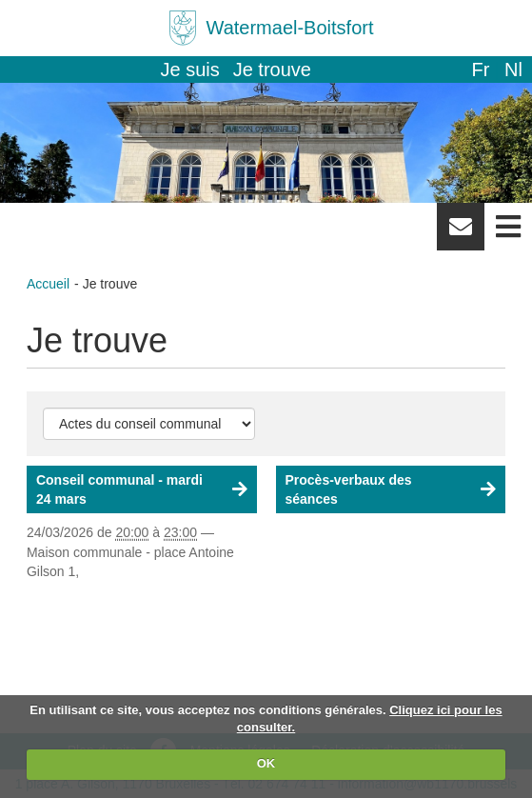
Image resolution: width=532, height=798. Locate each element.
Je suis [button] (190, 70)
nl (513, 70)
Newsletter (461, 233)
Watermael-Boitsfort (290, 28)
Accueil (48, 284)
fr (480, 70)
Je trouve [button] (272, 70)
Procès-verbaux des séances (349, 489)
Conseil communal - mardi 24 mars (119, 489)
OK (266, 763)
